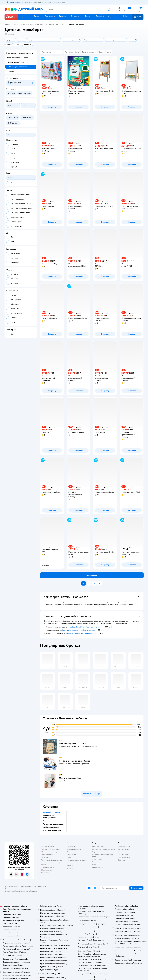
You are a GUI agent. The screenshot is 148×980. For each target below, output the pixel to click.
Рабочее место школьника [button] (53, 821)
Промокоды (45, 857)
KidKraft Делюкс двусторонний (80, 633)
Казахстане (25, 891)
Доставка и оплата (47, 846)
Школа (16, 25)
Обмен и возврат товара (49, 852)
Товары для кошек (124, 846)
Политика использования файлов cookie (53, 864)
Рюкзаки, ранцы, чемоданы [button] (53, 824)
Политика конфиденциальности (52, 860)
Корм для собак (123, 855)
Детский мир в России (12, 891)
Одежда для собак (124, 857)
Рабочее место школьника (33, 25)
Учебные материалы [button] (51, 827)
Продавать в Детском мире (50, 849)
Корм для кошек (123, 849)
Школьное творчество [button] (52, 830)
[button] (138, 17)
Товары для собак (124, 852)
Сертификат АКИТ (48, 867)
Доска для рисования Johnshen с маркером (79, 630)
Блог (94, 865)
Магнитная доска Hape (70, 778)
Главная (7, 25)
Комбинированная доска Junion (75, 761)
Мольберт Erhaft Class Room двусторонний (85, 627)
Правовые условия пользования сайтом (34, 887)
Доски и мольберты (56, 25)
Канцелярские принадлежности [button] (50, 817)
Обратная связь (46, 870)
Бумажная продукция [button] (51, 812)
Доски (12, 71)
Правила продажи (47, 855)
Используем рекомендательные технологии (20, 889)
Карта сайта (45, 873)
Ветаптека (121, 860)
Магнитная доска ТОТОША (73, 744)
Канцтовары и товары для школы (20, 53)
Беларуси (33, 891)
